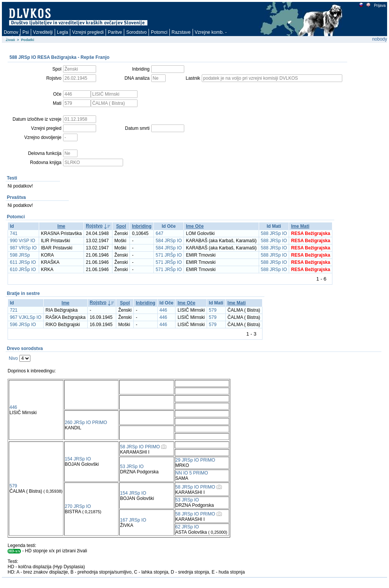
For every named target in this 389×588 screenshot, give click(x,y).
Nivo (13, 358)
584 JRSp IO (169, 241)
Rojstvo (94, 226)
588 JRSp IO (274, 233)
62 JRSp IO (187, 527)
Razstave (181, 32)
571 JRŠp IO (169, 255)
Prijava (380, 6)
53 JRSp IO (132, 467)
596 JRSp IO (23, 325)
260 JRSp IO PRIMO (86, 422)
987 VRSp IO (23, 248)
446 (163, 310)
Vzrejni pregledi (88, 32)
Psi (26, 32)
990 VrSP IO (23, 241)
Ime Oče (195, 226)
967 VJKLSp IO (26, 317)
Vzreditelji (43, 32)
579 (213, 310)
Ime (61, 226)
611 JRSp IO (23, 262)
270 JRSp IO (78, 506)
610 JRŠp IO (23, 270)
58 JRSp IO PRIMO (140, 447)
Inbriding (142, 226)
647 (160, 233)
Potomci (159, 32)
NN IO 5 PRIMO (192, 473)
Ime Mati (300, 226)
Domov (11, 32)
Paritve (115, 32)
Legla (62, 32)
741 (14, 233)
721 (14, 310)
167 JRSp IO (133, 520)
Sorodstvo (136, 32)
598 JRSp (20, 255)
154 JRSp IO (78, 459)
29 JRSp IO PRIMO (195, 460)
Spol (121, 226)
